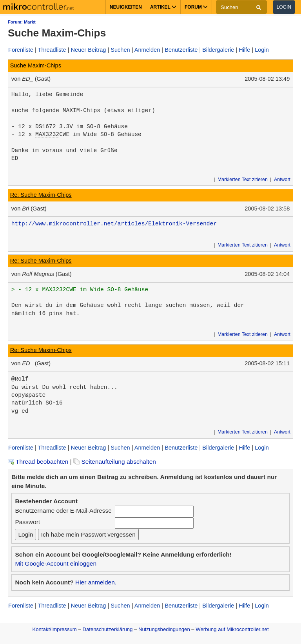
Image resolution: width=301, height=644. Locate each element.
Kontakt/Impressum (54, 629)
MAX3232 (47, 134)
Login (284, 7)
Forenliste (21, 50)
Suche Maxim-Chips (36, 65)
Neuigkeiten (126, 7)
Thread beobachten (38, 462)
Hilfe (244, 50)
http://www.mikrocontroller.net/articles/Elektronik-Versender (114, 224)
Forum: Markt (22, 22)
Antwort (282, 180)
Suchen (120, 50)
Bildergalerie (218, 50)
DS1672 (45, 127)
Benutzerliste (181, 50)
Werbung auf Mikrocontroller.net (232, 629)
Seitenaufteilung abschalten (115, 462)
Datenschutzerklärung (107, 629)
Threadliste (52, 50)
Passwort (27, 522)
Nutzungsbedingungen (164, 629)
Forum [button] (196, 7)
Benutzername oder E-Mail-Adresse (63, 511)
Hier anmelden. (96, 582)
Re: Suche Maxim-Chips (41, 195)
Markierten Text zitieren (243, 180)
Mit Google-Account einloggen (56, 563)
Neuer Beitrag (89, 50)
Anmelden (147, 50)
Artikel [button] (163, 7)
